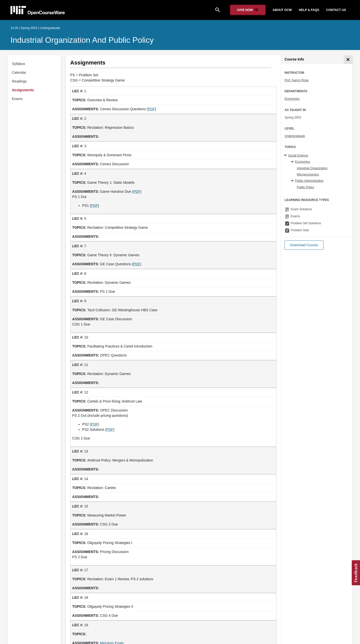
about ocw (282, 10)
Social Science (298, 155)
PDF (151, 109)
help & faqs (309, 10)
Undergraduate (295, 136)
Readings (19, 81)
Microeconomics (308, 174)
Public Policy (305, 187)
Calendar (19, 72)
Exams (17, 99)
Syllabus (19, 64)
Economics (292, 99)
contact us (336, 10)
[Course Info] (348, 60)
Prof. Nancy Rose (296, 80)
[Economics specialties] (293, 162)
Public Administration (309, 181)
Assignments (23, 90)
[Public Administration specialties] (293, 181)
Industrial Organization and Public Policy (82, 40)
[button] (304, 245)
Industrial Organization (312, 168)
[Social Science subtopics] (286, 155)
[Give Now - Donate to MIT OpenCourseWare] (248, 10)
